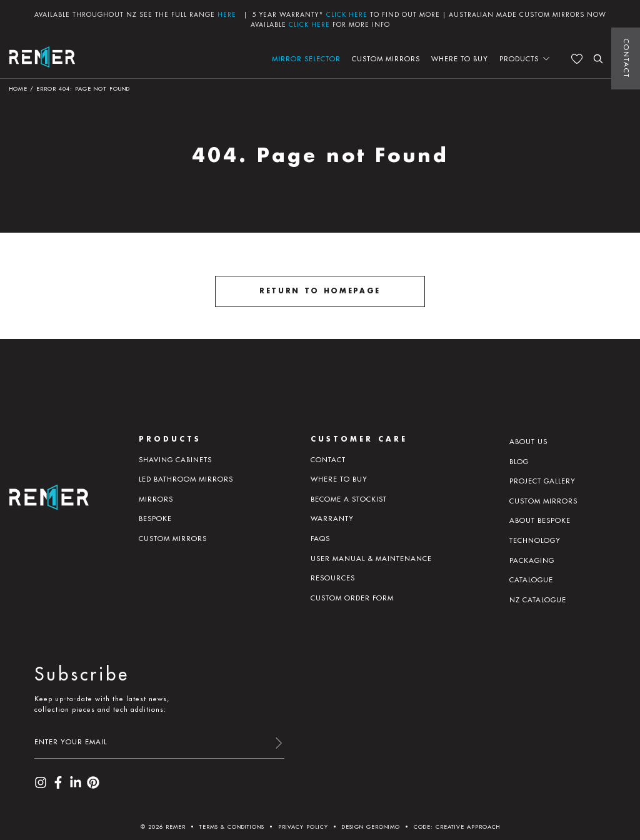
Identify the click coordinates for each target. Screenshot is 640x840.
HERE (227, 15)
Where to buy (460, 59)
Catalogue (531, 580)
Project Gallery (542, 481)
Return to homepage (320, 291)
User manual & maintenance (371, 559)
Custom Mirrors (386, 59)
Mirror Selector (306, 59)
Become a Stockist (349, 499)
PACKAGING (532, 560)
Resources (333, 578)
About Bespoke (540, 520)
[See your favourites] (577, 59)
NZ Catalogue (538, 600)
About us (528, 442)
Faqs (320, 539)
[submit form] (278, 744)
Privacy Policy (303, 827)
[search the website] (598, 59)
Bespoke (155, 519)
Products (519, 59)
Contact (626, 58)
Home (18, 89)
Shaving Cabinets (175, 460)
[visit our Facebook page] (58, 786)
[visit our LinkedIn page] (76, 786)
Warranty (332, 519)
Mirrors (156, 499)
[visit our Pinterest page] (93, 786)
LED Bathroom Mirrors (186, 479)
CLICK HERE (347, 15)
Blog (519, 462)
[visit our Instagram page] (41, 786)
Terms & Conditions (232, 827)
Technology (535, 540)
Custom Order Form (352, 598)
